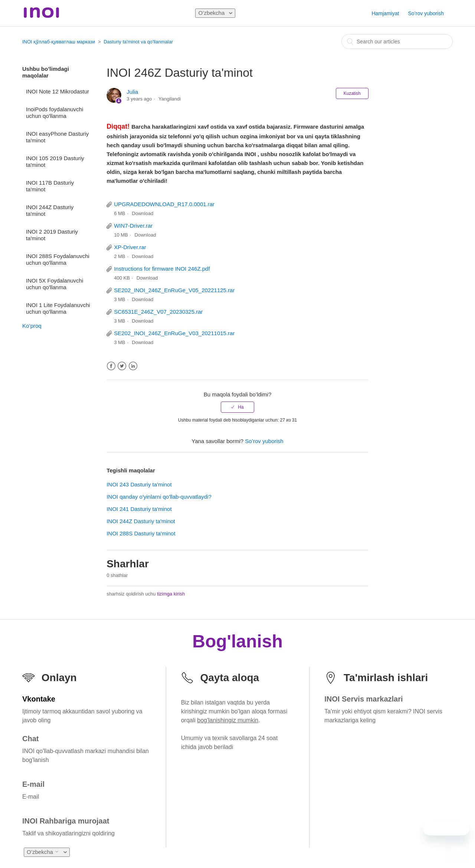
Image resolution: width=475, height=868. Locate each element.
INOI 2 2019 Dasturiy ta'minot (52, 235)
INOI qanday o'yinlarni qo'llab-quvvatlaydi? (159, 497)
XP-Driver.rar (130, 247)
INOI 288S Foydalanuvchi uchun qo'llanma (58, 259)
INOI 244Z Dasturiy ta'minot (50, 210)
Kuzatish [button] (352, 93)
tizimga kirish (171, 594)
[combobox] (397, 42)
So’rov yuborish (426, 13)
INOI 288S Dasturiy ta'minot (141, 533)
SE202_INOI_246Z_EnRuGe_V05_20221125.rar (174, 290)
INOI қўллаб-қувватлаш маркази (59, 42)
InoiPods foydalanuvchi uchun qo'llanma (55, 113)
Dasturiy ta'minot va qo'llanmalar (138, 42)
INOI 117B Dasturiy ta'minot (50, 186)
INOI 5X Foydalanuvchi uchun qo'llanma (55, 284)
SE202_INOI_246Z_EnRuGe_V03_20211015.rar (174, 333)
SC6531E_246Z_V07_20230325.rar (158, 312)
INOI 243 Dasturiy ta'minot (139, 484)
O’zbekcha (212, 13)
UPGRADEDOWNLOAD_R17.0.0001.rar (164, 204)
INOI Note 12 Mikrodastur (58, 91)
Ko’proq (32, 326)
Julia (132, 92)
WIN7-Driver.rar (133, 226)
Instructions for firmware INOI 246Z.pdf (162, 269)
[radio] (237, 407)
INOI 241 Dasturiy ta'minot (139, 509)
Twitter (122, 366)
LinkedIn (133, 366)
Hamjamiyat (385, 13)
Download (142, 213)
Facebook (111, 366)
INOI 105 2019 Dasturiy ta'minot (55, 161)
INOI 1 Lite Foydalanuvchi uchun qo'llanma (58, 308)
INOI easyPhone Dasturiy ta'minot (57, 137)
